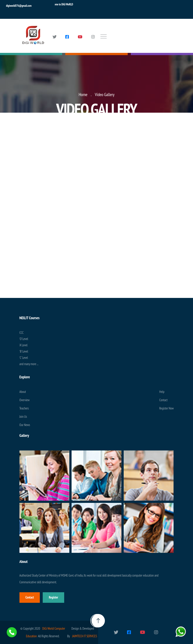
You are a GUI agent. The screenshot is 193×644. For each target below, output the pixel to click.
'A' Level (23, 345)
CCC (22, 333)
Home (83, 95)
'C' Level (24, 358)
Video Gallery (105, 95)
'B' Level (24, 351)
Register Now (166, 408)
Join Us (23, 417)
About (23, 392)
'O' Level (24, 339)
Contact (163, 400)
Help (162, 392)
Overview (25, 400)
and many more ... (29, 364)
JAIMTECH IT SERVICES (84, 636)
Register (53, 597)
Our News (25, 425)
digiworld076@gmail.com (19, 6)
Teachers (24, 408)
